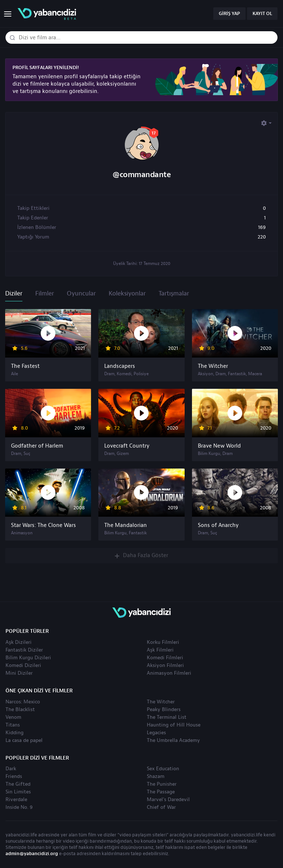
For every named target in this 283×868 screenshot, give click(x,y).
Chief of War (161, 807)
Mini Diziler (19, 673)
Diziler (14, 294)
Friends (14, 776)
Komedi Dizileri (23, 666)
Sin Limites (18, 792)
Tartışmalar (174, 294)
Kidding (14, 733)
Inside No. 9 (19, 807)
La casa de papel (24, 740)
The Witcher (161, 702)
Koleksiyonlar (127, 294)
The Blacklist (20, 710)
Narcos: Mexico (23, 702)
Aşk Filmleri (160, 650)
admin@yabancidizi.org (32, 854)
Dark (11, 769)
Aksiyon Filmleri (165, 666)
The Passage (161, 792)
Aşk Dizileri (19, 642)
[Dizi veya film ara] (12, 38)
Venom (13, 717)
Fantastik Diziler (24, 650)
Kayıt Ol (262, 14)
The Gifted (18, 784)
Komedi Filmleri (165, 658)
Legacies (156, 733)
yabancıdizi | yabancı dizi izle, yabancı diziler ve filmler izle (47, 14)
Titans (13, 725)
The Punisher (162, 784)
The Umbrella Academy (173, 740)
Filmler (45, 294)
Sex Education (163, 769)
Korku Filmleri (163, 642)
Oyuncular (81, 294)
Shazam (156, 776)
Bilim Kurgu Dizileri (28, 658)
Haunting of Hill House (174, 725)
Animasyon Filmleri (169, 673)
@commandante (141, 175)
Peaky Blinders (164, 710)
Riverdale (16, 800)
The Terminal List (167, 717)
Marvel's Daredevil (168, 800)
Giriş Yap (229, 14)
